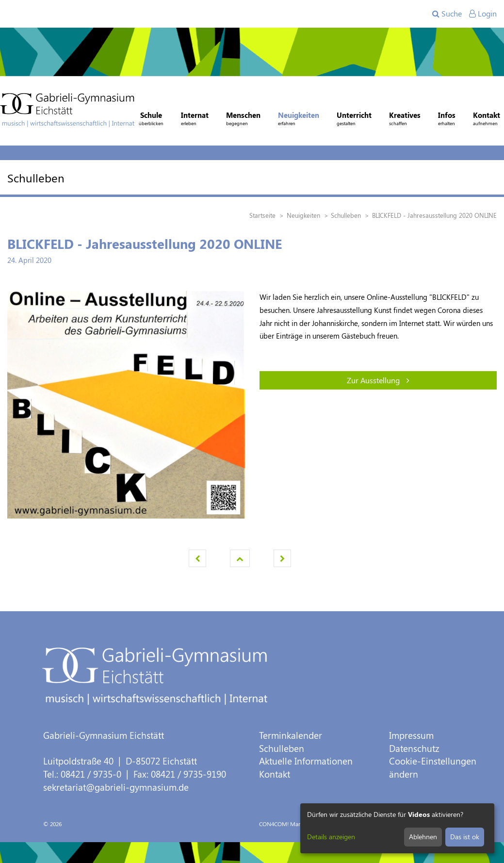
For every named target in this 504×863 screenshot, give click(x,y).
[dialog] (397, 828)
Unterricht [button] (354, 120)
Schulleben (282, 748)
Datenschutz (414, 748)
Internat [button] (195, 120)
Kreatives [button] (405, 120)
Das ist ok (465, 837)
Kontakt (275, 774)
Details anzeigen (331, 837)
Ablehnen (423, 837)
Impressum (411, 735)
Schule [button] (151, 120)
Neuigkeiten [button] (299, 120)
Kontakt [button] (487, 120)
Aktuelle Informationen (306, 761)
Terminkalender (291, 735)
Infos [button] (447, 120)
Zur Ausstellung (378, 380)
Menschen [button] (243, 120)
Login (483, 13)
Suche (447, 13)
